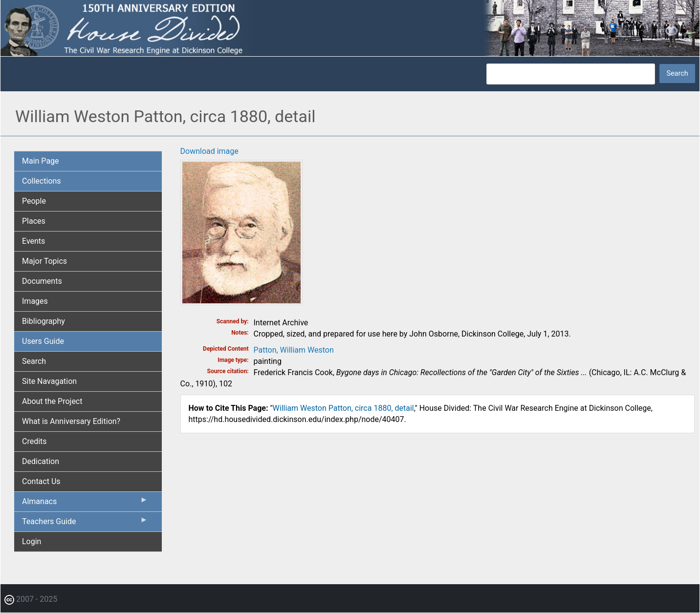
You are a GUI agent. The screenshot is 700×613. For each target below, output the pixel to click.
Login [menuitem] (32, 541)
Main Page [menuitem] (41, 161)
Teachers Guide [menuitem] (85, 524)
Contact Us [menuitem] (41, 481)
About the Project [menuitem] (52, 401)
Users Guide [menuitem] (43, 341)
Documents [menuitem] (42, 281)
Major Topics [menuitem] (44, 261)
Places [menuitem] (34, 221)
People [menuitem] (34, 201)
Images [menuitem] (35, 301)
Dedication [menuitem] (41, 461)
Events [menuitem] (33, 241)
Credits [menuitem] (34, 441)
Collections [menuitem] (42, 181)
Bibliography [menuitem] (44, 321)
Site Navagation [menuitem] (49, 381)
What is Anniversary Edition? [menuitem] (71, 421)
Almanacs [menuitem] (85, 504)
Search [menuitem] (34, 361)
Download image (209, 151)
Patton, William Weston (294, 350)
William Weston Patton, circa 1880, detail (343, 408)
